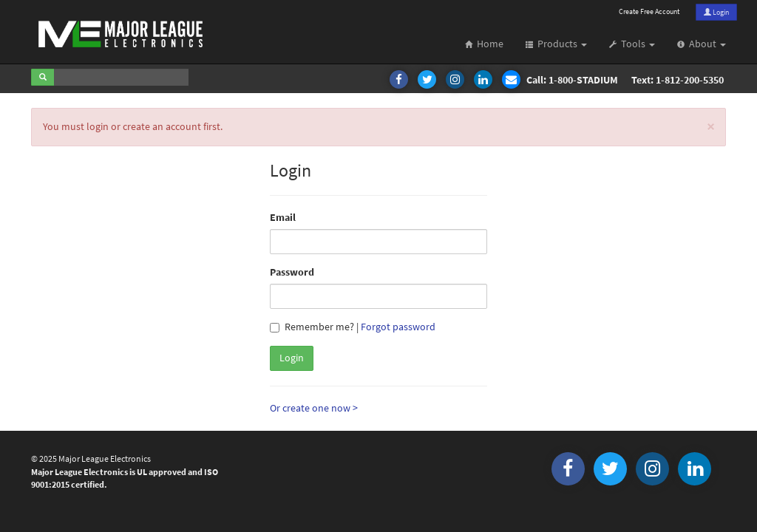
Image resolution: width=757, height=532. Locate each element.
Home (484, 44)
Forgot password (398, 327)
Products (556, 44)
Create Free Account (649, 11)
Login (716, 12)
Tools (632, 44)
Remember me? (312, 327)
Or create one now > (314, 408)
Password (292, 272)
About (702, 44)
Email (283, 218)
